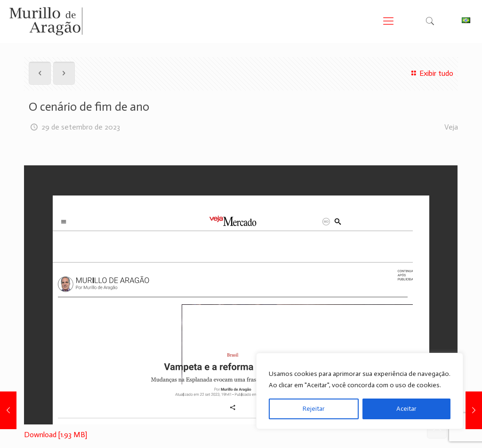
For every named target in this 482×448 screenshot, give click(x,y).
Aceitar (406, 409)
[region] (360, 391)
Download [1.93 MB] (56, 435)
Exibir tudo (431, 73)
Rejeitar (314, 409)
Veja (451, 127)
